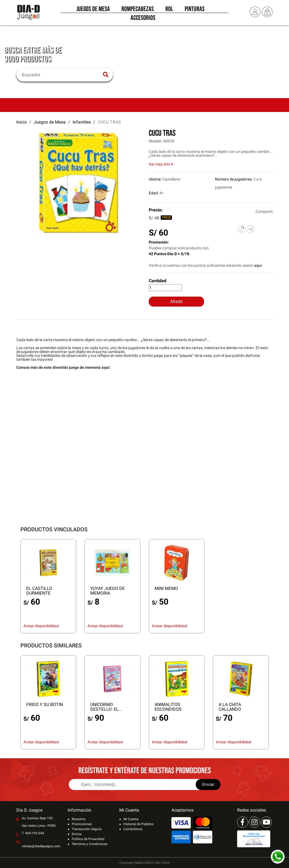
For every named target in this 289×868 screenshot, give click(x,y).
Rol (169, 11)
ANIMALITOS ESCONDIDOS (168, 707)
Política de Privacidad (88, 839)
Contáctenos (133, 829)
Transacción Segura (87, 829)
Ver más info (161, 164)
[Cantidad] (165, 288)
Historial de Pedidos (138, 824)
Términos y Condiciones (90, 844)
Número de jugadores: (234, 179)
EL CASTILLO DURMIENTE (39, 591)
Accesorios (143, 19)
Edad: (154, 193)
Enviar (208, 784)
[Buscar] (61, 75)
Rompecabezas (138, 11)
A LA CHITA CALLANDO (230, 707)
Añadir (176, 301)
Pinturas (195, 11)
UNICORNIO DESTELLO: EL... (106, 707)
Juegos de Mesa (93, 11)
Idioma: (155, 179)
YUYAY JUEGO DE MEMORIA (108, 591)
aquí (258, 265)
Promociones (82, 824)
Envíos (77, 834)
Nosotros (79, 819)
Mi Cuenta (131, 819)
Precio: (156, 210)
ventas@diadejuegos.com (41, 846)
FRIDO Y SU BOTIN (45, 704)
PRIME (166, 217)
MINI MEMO (166, 588)
